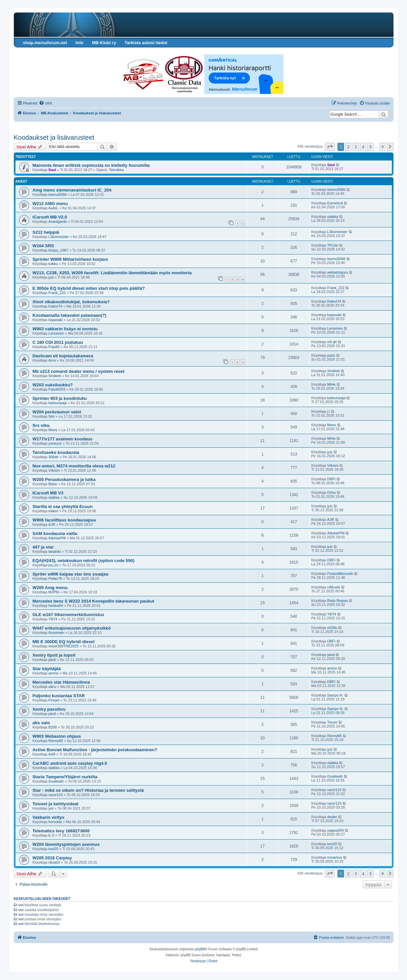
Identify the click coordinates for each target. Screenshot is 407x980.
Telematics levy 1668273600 (61, 831)
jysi (51, 277)
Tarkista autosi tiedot (146, 43)
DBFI (331, 479)
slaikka (333, 217)
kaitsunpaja (58, 403)
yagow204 (335, 830)
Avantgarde (58, 222)
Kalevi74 (55, 306)
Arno (52, 360)
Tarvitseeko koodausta (56, 452)
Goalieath (56, 781)
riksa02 (54, 862)
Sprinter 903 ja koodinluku (60, 398)
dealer (332, 817)
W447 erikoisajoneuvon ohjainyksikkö (72, 628)
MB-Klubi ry (104, 43)
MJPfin (54, 592)
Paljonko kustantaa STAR (59, 696)
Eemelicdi (335, 203)
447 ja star (43, 547)
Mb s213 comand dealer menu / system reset (79, 371)
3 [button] (355, 147)
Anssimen (56, 633)
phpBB (200, 949)
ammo (54, 673)
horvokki (55, 822)
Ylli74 (53, 619)
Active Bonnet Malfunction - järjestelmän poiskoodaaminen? (95, 750)
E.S (51, 835)
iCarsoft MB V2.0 (50, 217)
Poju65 (54, 347)
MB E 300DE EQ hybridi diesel (64, 642)
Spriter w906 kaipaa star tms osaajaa (71, 574)
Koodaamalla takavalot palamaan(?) (70, 315)
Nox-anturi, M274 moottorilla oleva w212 (74, 466)
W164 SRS (43, 246)
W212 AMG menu (50, 204)
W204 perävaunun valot (57, 412)
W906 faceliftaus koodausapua (64, 520)
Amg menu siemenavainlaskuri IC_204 (72, 190)
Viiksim (54, 470)
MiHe (332, 384)
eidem (53, 511)
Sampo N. (335, 695)
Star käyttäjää (47, 669)
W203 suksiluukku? (53, 385)
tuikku (53, 264)
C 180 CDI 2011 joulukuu (58, 342)
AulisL (53, 208)
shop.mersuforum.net (45, 43)
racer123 (56, 795)
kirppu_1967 (58, 250)
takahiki (55, 551)
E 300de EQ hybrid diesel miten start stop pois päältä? (89, 288)
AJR (52, 524)
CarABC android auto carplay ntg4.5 (70, 763)
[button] (330, 147)
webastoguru (338, 272)
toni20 (53, 849)
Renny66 (56, 741)
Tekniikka (116, 170)
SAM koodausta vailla (55, 534)
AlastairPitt (57, 538)
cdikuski (334, 587)
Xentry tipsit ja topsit (54, 655)
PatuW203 (57, 389)
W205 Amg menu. (51, 588)
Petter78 (55, 579)
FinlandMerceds (340, 574)
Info (79, 43)
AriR (52, 754)
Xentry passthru (49, 709)
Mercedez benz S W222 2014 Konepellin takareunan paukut (93, 601)
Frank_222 (57, 293)
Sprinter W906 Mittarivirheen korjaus (70, 259)
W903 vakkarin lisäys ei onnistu (65, 329)
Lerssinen (56, 333)
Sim (52, 416)
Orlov (332, 492)
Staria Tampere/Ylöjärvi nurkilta (65, 777)
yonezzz (55, 443)
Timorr (332, 722)
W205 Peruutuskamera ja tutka (64, 479)
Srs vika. (42, 425)
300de (54, 457)
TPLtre (333, 245)
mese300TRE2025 (64, 646)
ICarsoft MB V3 (48, 493)
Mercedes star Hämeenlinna (61, 682)
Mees (53, 430)
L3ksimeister (59, 237)
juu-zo (53, 565)
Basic (53, 484)
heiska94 (56, 606)
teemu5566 (58, 194)
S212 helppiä (46, 232)
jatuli (52, 660)
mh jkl (332, 342)
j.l (329, 411)
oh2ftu (332, 628)
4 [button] (363, 147)
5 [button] (370, 147)
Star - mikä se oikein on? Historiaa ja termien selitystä (88, 790)
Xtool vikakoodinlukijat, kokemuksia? (71, 302)
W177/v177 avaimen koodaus (63, 439)
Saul (52, 170)
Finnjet (54, 700)
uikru (52, 687)
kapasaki (56, 320)
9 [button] (382, 147)
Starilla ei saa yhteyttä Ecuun (63, 506)
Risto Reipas (337, 601)
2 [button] (348, 147)
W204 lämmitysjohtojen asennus (66, 844)
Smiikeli (55, 376)
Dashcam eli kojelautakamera (63, 356)
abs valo (41, 723)
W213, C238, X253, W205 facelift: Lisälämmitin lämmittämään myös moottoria (112, 273)
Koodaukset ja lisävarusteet (54, 137)
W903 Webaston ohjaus (57, 736)
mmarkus (335, 857)
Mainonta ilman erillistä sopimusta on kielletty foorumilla (91, 165)
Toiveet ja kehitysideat (56, 804)
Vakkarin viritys (49, 817)
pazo (331, 355)
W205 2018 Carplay (52, 858)
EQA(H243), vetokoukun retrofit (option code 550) (84, 561)
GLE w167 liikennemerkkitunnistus (69, 615)
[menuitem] (46, 103)
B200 (53, 727)
